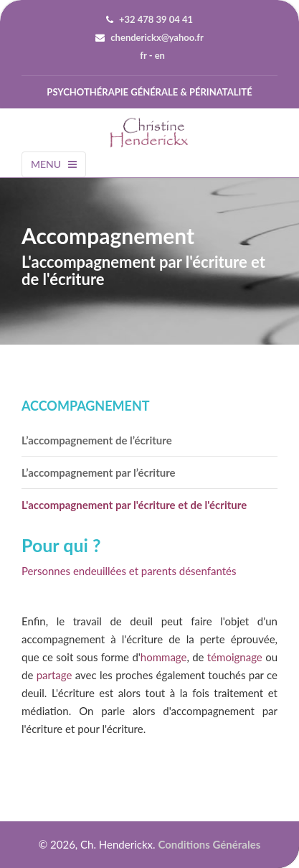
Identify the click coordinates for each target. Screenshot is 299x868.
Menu (54, 164)
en (160, 55)
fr (143, 55)
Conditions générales (209, 844)
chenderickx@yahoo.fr (157, 37)
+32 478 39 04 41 (156, 19)
